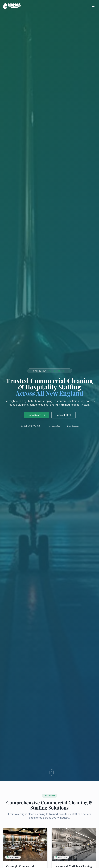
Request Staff (63, 415)
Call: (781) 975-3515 (30, 427)
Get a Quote (36, 415)
